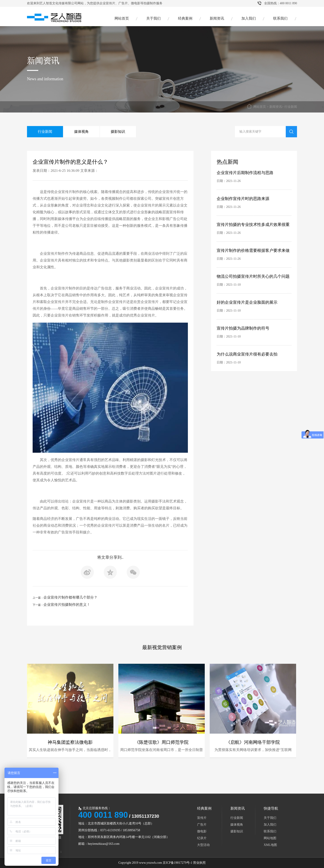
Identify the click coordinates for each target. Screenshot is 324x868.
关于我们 (153, 18)
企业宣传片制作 (52, 254)
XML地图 (270, 845)
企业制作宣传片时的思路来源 (243, 199)
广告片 (202, 825)
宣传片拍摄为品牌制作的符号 (243, 328)
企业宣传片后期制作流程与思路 (245, 173)
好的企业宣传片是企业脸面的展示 (247, 302)
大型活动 (203, 845)
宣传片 (202, 818)
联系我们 (280, 18)
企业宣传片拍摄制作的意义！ (67, 605)
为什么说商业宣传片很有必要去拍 (247, 354)
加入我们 (249, 18)
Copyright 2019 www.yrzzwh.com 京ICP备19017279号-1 (155, 863)
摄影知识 (118, 132)
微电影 (202, 831)
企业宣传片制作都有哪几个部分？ (70, 597)
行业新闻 (291, 107)
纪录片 (202, 838)
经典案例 (185, 18)
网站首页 (122, 18)
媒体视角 (81, 132)
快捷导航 (271, 808)
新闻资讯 (217, 18)
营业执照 (199, 863)
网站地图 (270, 838)
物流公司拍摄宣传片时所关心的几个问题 (253, 276)
